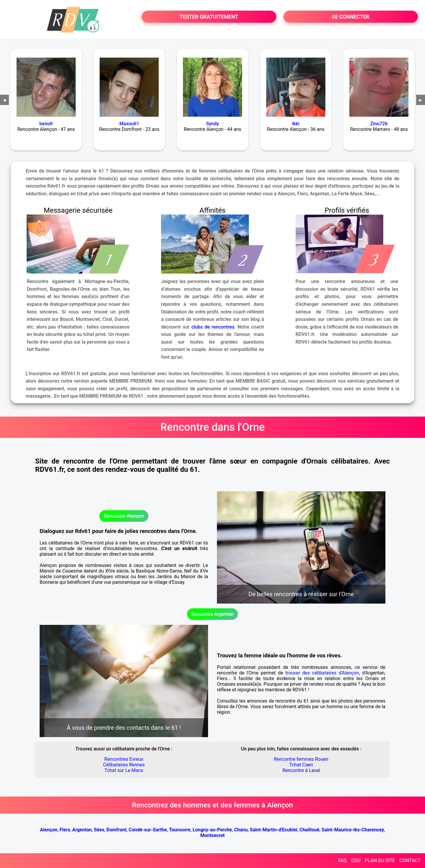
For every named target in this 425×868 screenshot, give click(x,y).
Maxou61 (129, 124)
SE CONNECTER (351, 17)
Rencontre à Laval (301, 770)
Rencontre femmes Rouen (301, 759)
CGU (356, 860)
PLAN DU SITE (380, 860)
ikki (296, 124)
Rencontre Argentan (213, 614)
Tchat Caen (301, 765)
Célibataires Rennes (124, 765)
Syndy (212, 124)
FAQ (342, 860)
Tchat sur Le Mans (124, 770)
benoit (46, 124)
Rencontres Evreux (124, 759)
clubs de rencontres (213, 327)
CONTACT (410, 860)
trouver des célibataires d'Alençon (322, 673)
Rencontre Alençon (124, 516)
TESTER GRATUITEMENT (209, 17)
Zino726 (379, 124)
